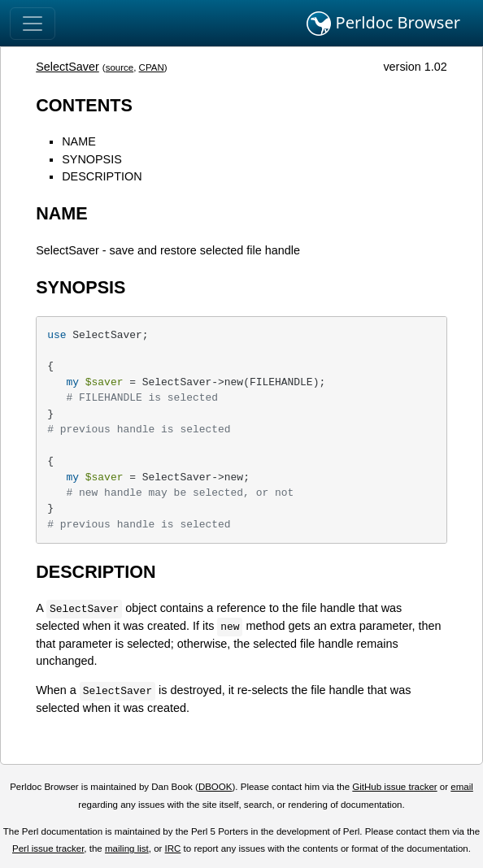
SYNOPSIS (92, 159)
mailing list (127, 848)
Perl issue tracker (48, 848)
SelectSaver (67, 67)
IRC (173, 848)
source (120, 67)
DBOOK (215, 787)
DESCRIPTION (102, 176)
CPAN (152, 67)
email (462, 787)
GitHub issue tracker (394, 787)
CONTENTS (84, 105)
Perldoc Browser (383, 24)
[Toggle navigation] (33, 24)
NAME (79, 141)
